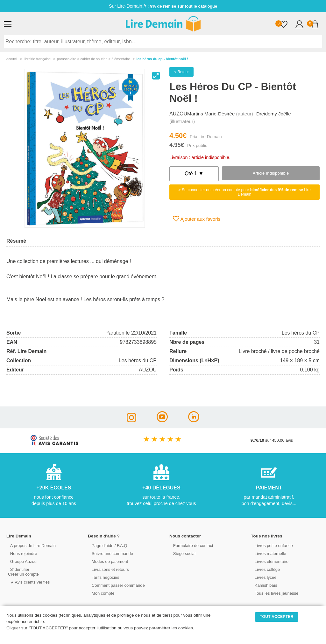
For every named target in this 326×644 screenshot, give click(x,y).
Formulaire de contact (191, 545)
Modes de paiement (107, 561)
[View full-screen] (156, 76)
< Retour (181, 72)
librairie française (37, 59)
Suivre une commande (110, 553)
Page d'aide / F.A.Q (107, 545)
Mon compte (101, 593)
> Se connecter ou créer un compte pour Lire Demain (244, 192)
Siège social (182, 553)
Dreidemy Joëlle (274, 114)
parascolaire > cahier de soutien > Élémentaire (94, 59)
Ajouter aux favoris (197, 219)
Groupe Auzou (21, 561)
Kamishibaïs (264, 585)
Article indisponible (271, 173)
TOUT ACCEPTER (277, 617)
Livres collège (265, 569)
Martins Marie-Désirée (211, 114)
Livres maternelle (268, 553)
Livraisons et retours (108, 569)
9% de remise (163, 6)
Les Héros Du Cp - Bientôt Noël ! (162, 59)
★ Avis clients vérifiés (28, 582)
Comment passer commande (116, 585)
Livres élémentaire (269, 561)
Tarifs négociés (103, 577)
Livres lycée (263, 577)
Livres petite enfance (271, 545)
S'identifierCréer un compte (23, 571)
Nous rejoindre (21, 553)
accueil (12, 59)
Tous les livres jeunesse (274, 593)
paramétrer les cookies (171, 628)
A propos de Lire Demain (30, 545)
